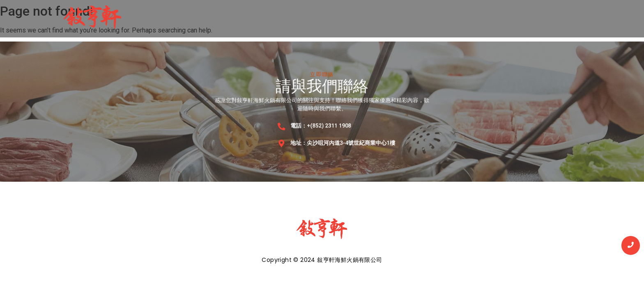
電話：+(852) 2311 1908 (321, 124)
